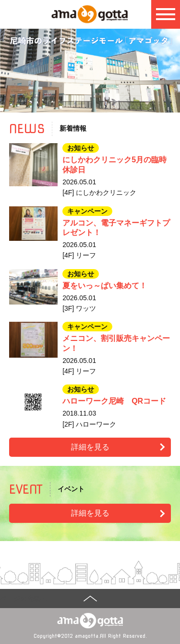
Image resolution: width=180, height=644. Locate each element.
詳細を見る (90, 447)
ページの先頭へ (24, 599)
